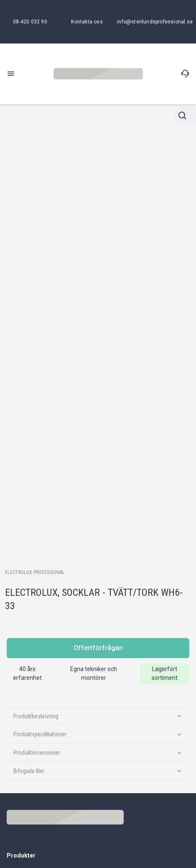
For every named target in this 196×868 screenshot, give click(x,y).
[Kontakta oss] (87, 22)
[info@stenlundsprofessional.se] (155, 22)
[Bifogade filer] (98, 771)
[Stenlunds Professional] (98, 74)
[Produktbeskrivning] (98, 716)
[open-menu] (11, 74)
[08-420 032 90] (30, 22)
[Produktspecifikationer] (98, 734)
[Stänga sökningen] (185, 116)
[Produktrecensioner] (98, 753)
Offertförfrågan (98, 648)
